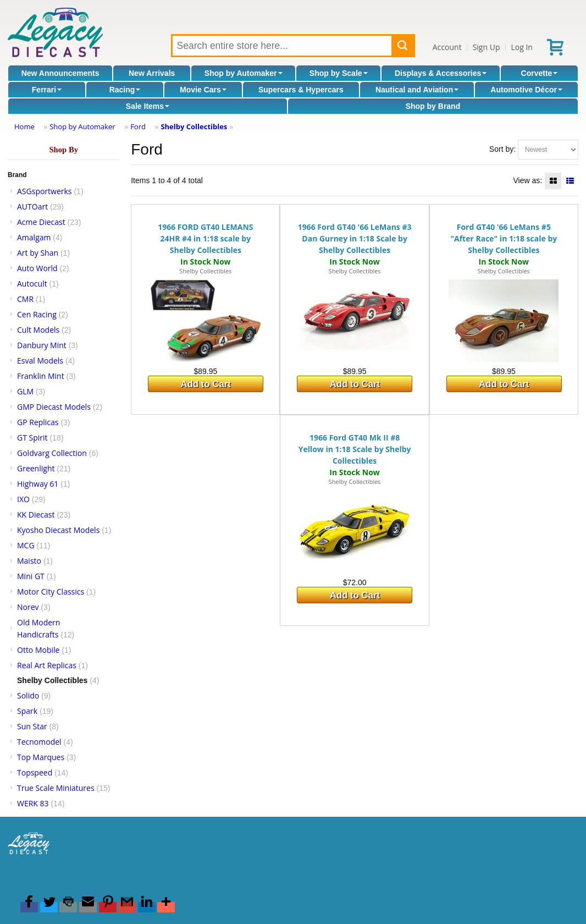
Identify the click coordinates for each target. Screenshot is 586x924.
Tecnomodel (39, 742)
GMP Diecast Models (54, 407)
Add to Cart (206, 384)
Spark (27, 711)
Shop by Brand (433, 106)
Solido (28, 695)
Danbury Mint (42, 345)
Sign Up (487, 47)
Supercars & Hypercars (301, 90)
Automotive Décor (526, 90)
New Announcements (60, 73)
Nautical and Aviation (417, 90)
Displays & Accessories (441, 73)
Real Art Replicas (47, 665)
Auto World (37, 268)
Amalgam (34, 237)
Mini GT (31, 576)
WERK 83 (33, 803)
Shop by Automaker (244, 73)
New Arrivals (152, 73)
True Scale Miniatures (56, 788)
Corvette (540, 73)
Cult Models (38, 330)
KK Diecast (36, 515)
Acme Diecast (41, 222)
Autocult (32, 284)
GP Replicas (38, 422)
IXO (23, 499)
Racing (125, 90)
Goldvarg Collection (52, 453)
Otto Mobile (38, 650)
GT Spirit (32, 438)
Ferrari (47, 90)
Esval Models (40, 361)
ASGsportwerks (45, 191)
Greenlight (36, 468)
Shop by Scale (339, 73)
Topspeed (35, 772)
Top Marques (41, 757)
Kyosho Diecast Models (58, 530)
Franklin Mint (41, 376)
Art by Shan (38, 253)
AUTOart (32, 207)
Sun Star (32, 726)
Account (447, 47)
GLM (25, 391)
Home (24, 127)
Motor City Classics (51, 592)
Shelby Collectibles (194, 127)
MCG (26, 545)
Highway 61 (38, 484)
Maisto (29, 561)
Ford (138, 127)
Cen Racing (37, 314)
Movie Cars (203, 90)
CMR (25, 299)
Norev (28, 607)
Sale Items (148, 106)
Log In (521, 47)
